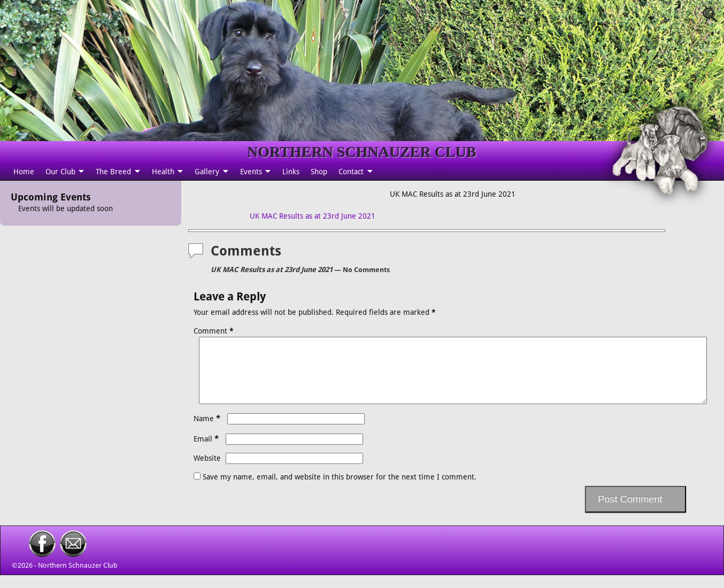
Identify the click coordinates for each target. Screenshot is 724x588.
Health (163, 172)
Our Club (60, 172)
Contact (351, 172)
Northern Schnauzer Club (78, 578)
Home (24, 172)
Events (251, 172)
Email (207, 452)
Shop (319, 172)
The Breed (113, 172)
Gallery (207, 172)
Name (208, 431)
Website (207, 471)
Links (291, 172)
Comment (215, 331)
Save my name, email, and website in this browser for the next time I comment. (340, 490)
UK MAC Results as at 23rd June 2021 (313, 216)
